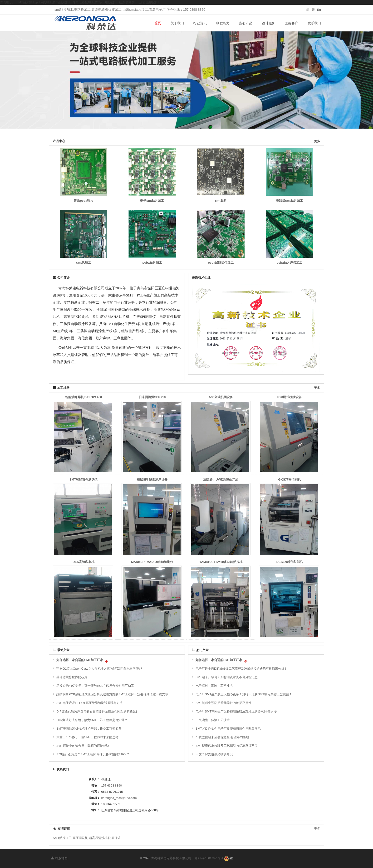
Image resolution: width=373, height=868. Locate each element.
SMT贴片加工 (62, 838)
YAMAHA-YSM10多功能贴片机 (221, 562)
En (319, 10)
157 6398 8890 (112, 785)
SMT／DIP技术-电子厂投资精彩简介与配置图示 (228, 729)
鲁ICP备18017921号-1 (209, 858)
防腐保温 (114, 838)
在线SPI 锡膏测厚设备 (152, 479)
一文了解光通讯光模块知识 (214, 754)
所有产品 (246, 23)
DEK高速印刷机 (83, 562)
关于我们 (177, 23)
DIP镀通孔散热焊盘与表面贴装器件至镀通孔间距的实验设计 (98, 711)
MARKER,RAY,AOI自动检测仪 (152, 562)
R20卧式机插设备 (290, 397)
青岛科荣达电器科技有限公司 (171, 858)
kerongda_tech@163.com (119, 798)
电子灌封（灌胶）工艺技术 (214, 686)
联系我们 (314, 23)
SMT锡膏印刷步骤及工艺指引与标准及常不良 (227, 746)
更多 (317, 141)
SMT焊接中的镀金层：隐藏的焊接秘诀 (83, 746)
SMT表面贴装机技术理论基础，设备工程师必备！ (91, 729)
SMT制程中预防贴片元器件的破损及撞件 (223, 703)
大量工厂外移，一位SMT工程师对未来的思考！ (89, 737)
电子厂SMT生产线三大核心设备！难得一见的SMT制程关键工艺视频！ (244, 694)
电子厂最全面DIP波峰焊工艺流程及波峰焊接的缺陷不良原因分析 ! (241, 669)
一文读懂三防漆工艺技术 (213, 720)
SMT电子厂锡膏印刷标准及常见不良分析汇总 (227, 677)
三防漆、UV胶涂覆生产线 (221, 479)
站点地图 (59, 858)
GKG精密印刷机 (289, 479)
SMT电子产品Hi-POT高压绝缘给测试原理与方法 (90, 703)
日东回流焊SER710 (152, 397)
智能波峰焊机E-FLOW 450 (84, 397)
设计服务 (269, 23)
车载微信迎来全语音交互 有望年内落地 (222, 737)
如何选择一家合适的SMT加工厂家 (80, 660)
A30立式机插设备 (221, 397)
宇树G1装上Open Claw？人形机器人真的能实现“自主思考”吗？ (100, 669)
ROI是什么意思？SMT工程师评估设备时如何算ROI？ (93, 754)
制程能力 (223, 23)
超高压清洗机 (98, 838)
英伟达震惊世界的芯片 (72, 677)
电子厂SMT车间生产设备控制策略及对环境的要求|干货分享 (236, 711)
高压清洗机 (80, 838)
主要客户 (291, 23)
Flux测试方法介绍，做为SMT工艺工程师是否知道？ (92, 720)
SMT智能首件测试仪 (83, 479)
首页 (157, 23)
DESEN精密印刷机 (290, 562)
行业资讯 (200, 23)
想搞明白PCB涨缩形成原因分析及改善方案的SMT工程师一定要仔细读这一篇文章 (112, 694)
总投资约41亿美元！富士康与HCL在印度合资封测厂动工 (95, 686)
